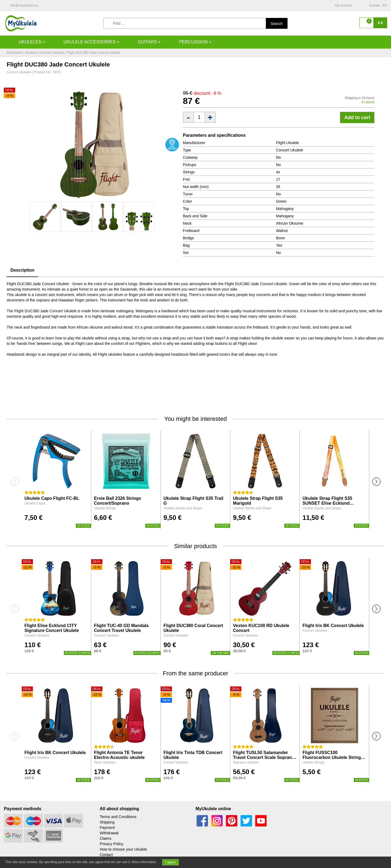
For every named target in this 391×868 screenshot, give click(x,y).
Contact (106, 855)
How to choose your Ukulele (123, 849)
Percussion (188, 42)
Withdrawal (109, 833)
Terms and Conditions (118, 817)
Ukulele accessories (84, 42)
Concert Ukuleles (52, 53)
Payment (107, 828)
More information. (144, 862)
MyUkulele (14, 53)
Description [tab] (22, 270)
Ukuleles (24, 42)
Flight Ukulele (287, 143)
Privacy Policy (111, 844)
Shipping (107, 822)
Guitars (142, 42)
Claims (105, 838)
